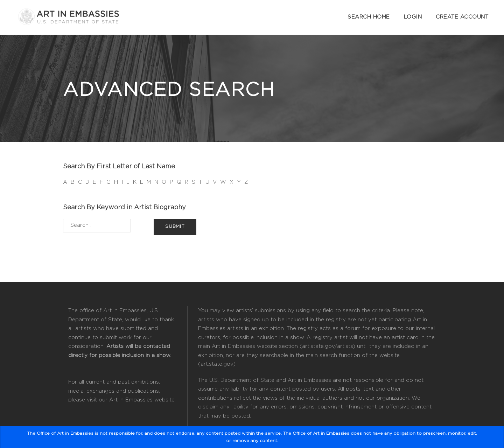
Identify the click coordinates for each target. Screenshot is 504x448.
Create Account (462, 17)
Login (413, 17)
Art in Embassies (131, 400)
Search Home (369, 17)
